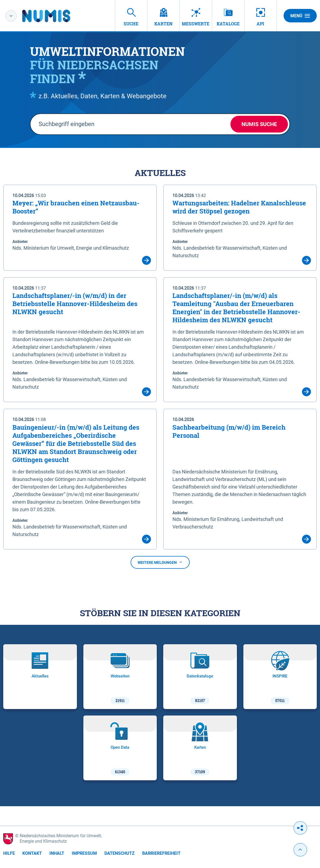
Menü (300, 16)
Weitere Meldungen (160, 562)
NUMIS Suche (259, 124)
